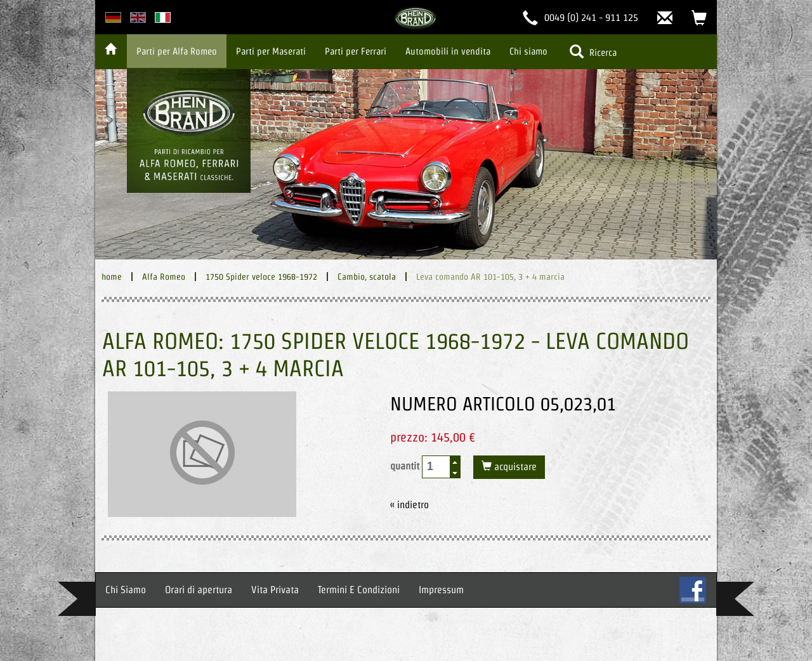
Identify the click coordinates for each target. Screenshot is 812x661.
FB (693, 590)
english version (138, 17)
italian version (163, 17)
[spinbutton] (436, 467)
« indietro (409, 505)
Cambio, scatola (367, 277)
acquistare (514, 467)
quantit (425, 467)
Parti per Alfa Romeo (177, 51)
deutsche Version (113, 17)
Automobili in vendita (448, 51)
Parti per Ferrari (356, 51)
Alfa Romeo (164, 277)
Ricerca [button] (593, 51)
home (112, 277)
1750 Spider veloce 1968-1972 (261, 277)
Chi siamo (528, 51)
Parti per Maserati (271, 51)
